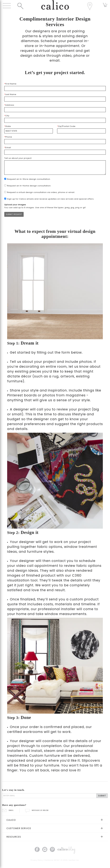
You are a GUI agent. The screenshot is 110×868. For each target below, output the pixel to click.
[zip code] (81, 131)
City (7, 116)
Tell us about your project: (18, 158)
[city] (55, 120)
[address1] (55, 110)
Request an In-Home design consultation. (29, 186)
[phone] (55, 142)
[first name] (55, 88)
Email (8, 148)
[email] (55, 152)
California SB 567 (52, 860)
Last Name (10, 94)
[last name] (55, 99)
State (8, 126)
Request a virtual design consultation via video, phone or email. (41, 192)
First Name (10, 84)
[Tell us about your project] (55, 168)
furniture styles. (41, 552)
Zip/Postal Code (66, 126)
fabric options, (50, 547)
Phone (8, 137)
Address (9, 105)
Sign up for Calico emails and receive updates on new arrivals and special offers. (51, 199)
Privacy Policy (37, 860)
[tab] (55, 820)
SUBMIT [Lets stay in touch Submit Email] (102, 796)
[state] (29, 131)
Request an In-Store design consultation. (29, 179)
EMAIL (8, 810)
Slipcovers (91, 760)
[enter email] (49, 796)
